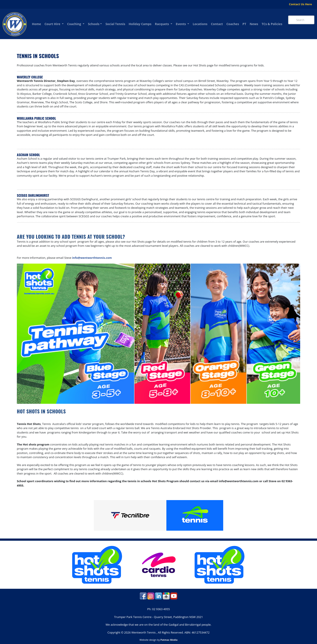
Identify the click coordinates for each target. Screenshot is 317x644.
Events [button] (181, 24)
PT (244, 24)
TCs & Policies (272, 24)
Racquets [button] (162, 24)
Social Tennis (115, 24)
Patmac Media (169, 640)
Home (36, 24)
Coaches (233, 24)
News (254, 24)
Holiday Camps (140, 24)
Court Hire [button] (53, 24)
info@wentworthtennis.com (92, 258)
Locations (200, 24)
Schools (94, 24)
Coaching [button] (74, 24)
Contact (217, 24)
